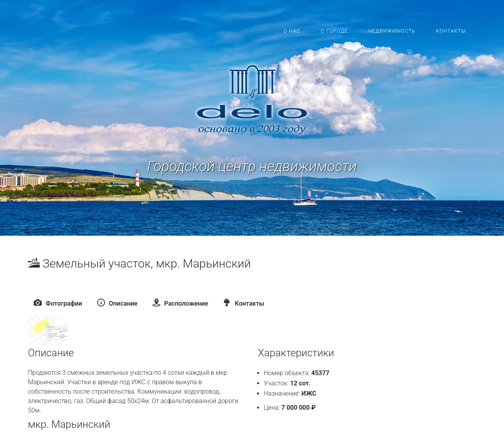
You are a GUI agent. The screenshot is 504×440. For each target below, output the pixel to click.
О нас (292, 31)
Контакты (451, 31)
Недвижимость (392, 31)
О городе (334, 31)
